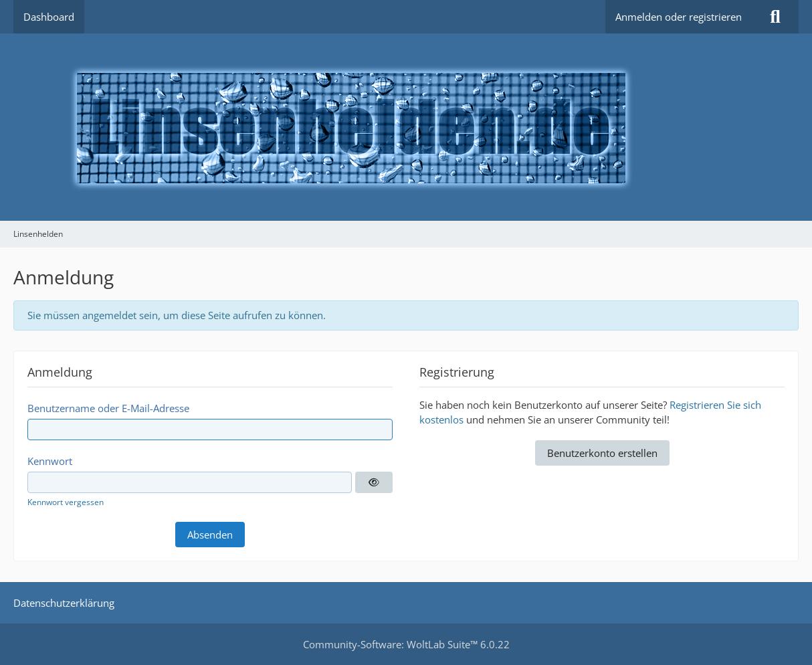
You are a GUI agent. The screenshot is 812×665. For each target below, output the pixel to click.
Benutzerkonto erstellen (602, 453)
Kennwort (50, 461)
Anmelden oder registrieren (679, 17)
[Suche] (775, 17)
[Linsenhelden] (406, 127)
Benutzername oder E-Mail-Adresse (108, 408)
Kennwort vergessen (66, 502)
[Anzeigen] (374, 482)
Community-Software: (406, 644)
